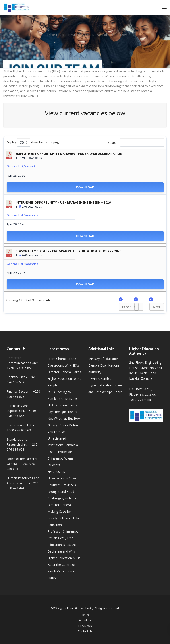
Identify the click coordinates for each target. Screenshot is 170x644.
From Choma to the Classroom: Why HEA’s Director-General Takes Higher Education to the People (65, 372)
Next (157, 307)
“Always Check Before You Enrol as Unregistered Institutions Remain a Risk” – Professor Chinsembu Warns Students (63, 445)
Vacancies (31, 166)
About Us (85, 620)
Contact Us (85, 631)
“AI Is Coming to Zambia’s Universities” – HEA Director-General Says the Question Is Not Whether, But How (65, 405)
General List (15, 166)
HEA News (85, 626)
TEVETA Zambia (100, 379)
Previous (129, 307)
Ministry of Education (103, 359)
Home (85, 615)
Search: (136, 142)
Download (85, 187)
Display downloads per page (33, 142)
